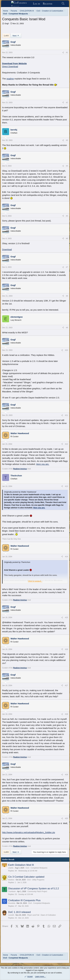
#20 (66, 818)
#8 (67, 296)
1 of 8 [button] (6, 36)
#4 (67, 166)
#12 (66, 444)
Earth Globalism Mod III (21, 865)
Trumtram (12, 891)
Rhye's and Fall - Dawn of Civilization (42, 915)
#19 (66, 775)
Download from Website (15, 63)
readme (10, 79)
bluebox (11, 880)
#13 (66, 486)
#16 (66, 649)
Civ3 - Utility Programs (36, 880)
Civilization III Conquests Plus (24, 900)
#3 (67, 140)
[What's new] (57, 4)
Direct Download (10, 66)
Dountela (12, 903)
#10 (66, 350)
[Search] (63, 4)
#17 (66, 685)
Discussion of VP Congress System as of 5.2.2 (34, 889)
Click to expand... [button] (35, 581)
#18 (66, 714)
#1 (67, 53)
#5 (67, 216)
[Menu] (7, 4)
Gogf (6, 24)
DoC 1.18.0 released (19, 912)
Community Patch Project (37, 891)
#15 (66, 618)
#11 (66, 415)
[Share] (63, 53)
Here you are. (43, 464)
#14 (66, 557)
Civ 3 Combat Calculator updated (26, 877)
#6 (67, 239)
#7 (67, 267)
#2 (67, 103)
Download (7, 249)
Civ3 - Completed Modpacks (37, 868)
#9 (67, 328)
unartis (11, 868)
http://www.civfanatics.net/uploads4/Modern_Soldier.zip (29, 832)
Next (16, 36)
